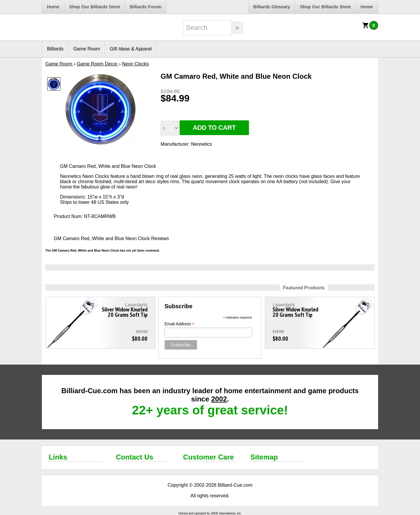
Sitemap (264, 457)
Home (53, 7)
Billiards (55, 49)
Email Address (180, 324)
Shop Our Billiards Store (95, 7)
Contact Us (135, 457)
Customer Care (209, 457)
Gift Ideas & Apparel (131, 49)
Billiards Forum (146, 7)
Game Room (87, 49)
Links (58, 457)
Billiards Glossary (272, 7)
